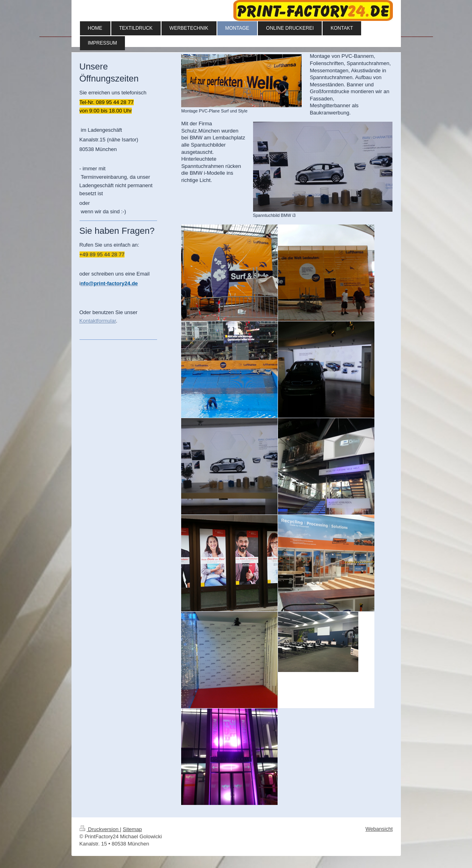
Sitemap (133, 829)
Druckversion (100, 829)
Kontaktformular (98, 321)
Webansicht (379, 829)
